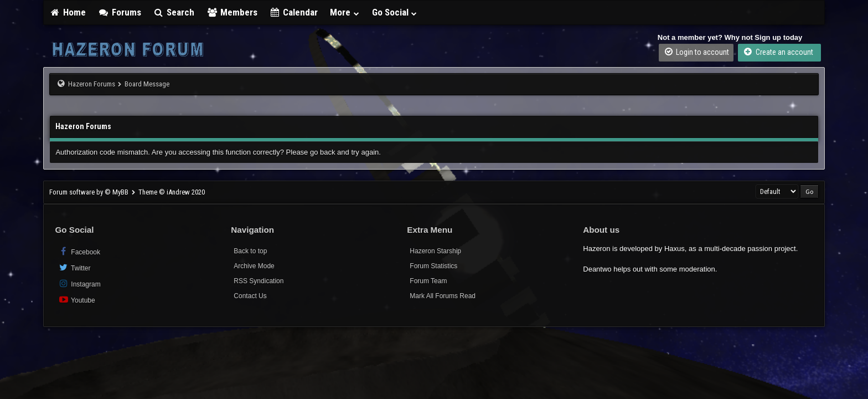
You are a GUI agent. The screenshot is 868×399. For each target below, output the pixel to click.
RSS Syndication (259, 281)
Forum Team (428, 281)
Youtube (76, 300)
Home (68, 12)
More (345, 12)
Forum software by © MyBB (90, 192)
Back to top (250, 251)
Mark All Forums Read (443, 296)
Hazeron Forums (92, 84)
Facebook (79, 251)
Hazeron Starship (435, 251)
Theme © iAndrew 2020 (172, 192)
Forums (120, 12)
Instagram (79, 283)
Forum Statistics (433, 266)
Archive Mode (254, 266)
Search (174, 12)
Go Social (395, 12)
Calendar (294, 12)
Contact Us (250, 296)
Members (232, 12)
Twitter (74, 267)
